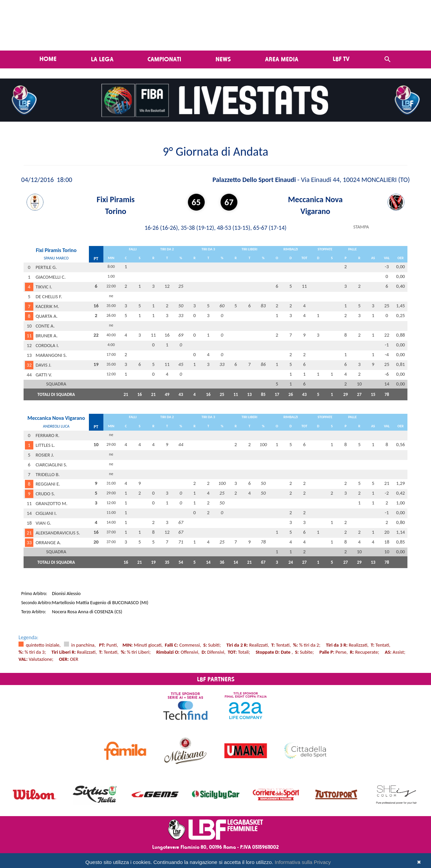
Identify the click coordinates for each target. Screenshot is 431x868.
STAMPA (361, 227)
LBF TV (341, 59)
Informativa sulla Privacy (303, 862)
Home (48, 59)
